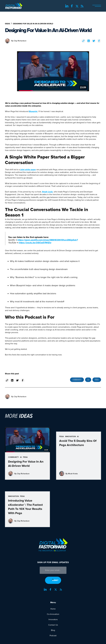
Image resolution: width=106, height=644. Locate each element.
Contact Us (53, 625)
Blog (53, 630)
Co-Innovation (53, 614)
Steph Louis (47, 193)
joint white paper (28, 171)
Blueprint (33, 113)
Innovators (53, 619)
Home (53, 609)
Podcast (53, 636)
